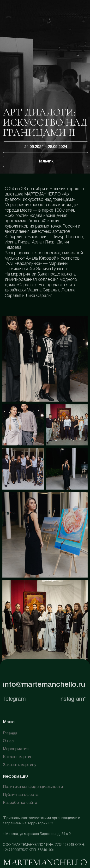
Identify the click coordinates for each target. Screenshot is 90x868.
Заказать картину (20, 765)
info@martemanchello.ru (44, 685)
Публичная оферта (21, 795)
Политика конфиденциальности (33, 787)
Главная (10, 733)
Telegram (14, 699)
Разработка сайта (20, 803)
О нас (8, 741)
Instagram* (72, 699)
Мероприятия (16, 749)
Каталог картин (18, 757)
